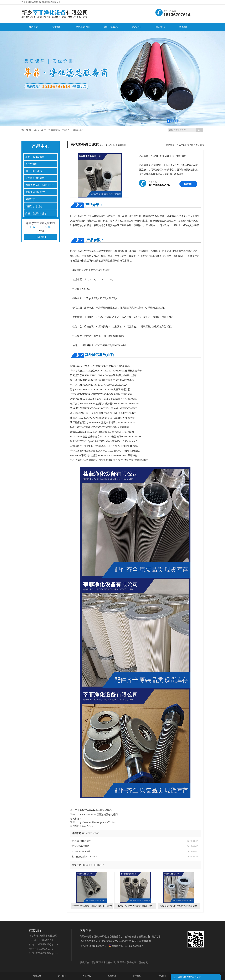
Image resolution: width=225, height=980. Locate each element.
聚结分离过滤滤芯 (35, 157)
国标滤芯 (30, 199)
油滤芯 (66, 130)
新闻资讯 (112, 976)
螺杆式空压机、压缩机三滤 (40, 185)
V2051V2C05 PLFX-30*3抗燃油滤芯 (179, 906)
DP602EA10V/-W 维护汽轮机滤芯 (135, 906)
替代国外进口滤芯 (35, 178)
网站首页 (170, 145)
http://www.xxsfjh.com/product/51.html (97, 822)
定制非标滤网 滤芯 (35, 192)
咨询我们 (41, 237)
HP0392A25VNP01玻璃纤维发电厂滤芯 (92, 906)
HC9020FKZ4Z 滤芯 (80, 846)
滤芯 (36, 130)
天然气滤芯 (31, 164)
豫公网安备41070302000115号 (126, 946)
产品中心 (181, 145)
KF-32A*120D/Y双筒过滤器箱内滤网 (99, 815)
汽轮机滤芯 (78, 130)
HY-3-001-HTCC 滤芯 (81, 841)
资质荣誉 (137, 976)
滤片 (44, 130)
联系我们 (188, 184)
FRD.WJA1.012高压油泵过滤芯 (96, 810)
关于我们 (62, 976)
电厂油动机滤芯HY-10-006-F (84, 857)
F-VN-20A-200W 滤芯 (81, 851)
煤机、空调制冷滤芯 (36, 213)
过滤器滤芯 (54, 130)
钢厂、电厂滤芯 (34, 171)
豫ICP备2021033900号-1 (93, 946)
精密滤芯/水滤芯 (34, 206)
